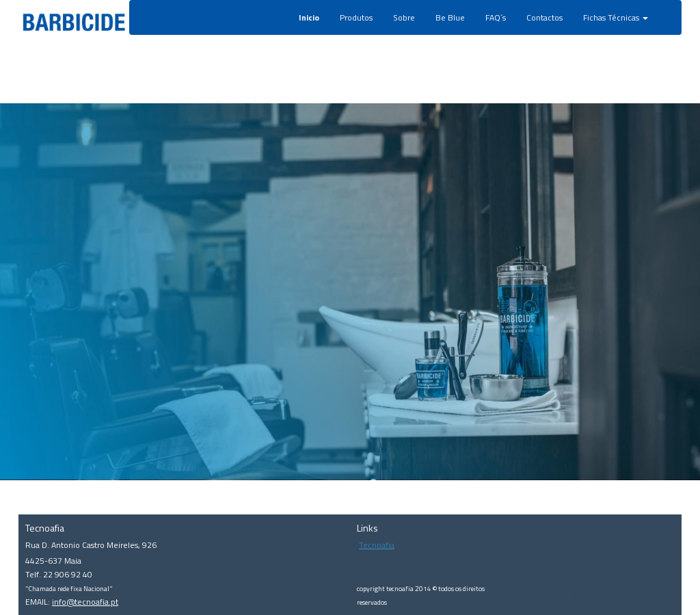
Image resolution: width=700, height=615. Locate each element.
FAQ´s (496, 17)
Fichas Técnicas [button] (616, 17)
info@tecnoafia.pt (85, 602)
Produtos (356, 17)
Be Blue (450, 17)
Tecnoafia (377, 545)
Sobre (404, 17)
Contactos (544, 17)
